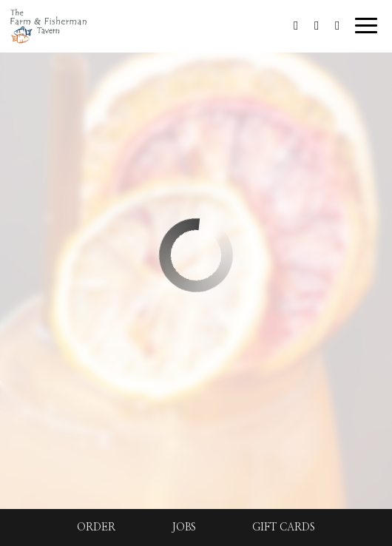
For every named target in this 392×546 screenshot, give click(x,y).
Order (96, 528)
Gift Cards (284, 528)
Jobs (184, 528)
